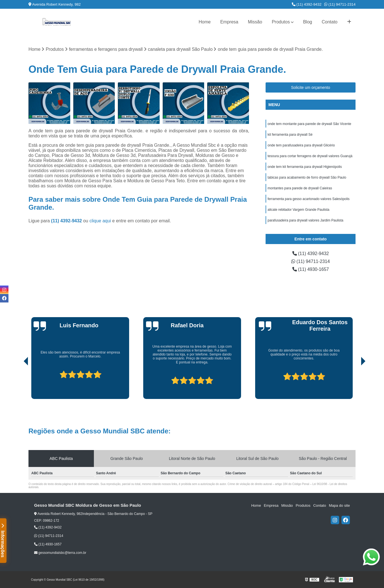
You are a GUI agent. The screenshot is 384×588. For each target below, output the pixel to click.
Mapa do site (339, 505)
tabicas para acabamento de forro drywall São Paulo (307, 177)
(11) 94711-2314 (340, 4)
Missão (255, 22)
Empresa (229, 22)
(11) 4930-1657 (311, 269)
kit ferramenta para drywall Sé (290, 135)
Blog (308, 22)
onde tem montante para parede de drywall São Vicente (309, 124)
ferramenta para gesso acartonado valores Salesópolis (309, 199)
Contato (330, 22)
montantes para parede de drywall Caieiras (300, 188)
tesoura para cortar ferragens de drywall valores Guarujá (310, 156)
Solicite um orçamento (311, 87)
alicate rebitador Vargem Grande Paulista (298, 210)
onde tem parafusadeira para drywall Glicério (301, 145)
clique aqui (100, 221)
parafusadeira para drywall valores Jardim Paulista (305, 220)
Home (205, 22)
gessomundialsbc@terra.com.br (60, 553)
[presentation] (18, 383)
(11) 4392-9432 (307, 4)
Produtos (281, 22)
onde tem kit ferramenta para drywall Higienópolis (305, 167)
